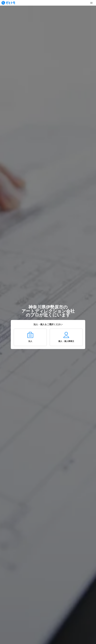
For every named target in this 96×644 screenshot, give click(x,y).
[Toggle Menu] (91, 3)
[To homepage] (8, 3)
